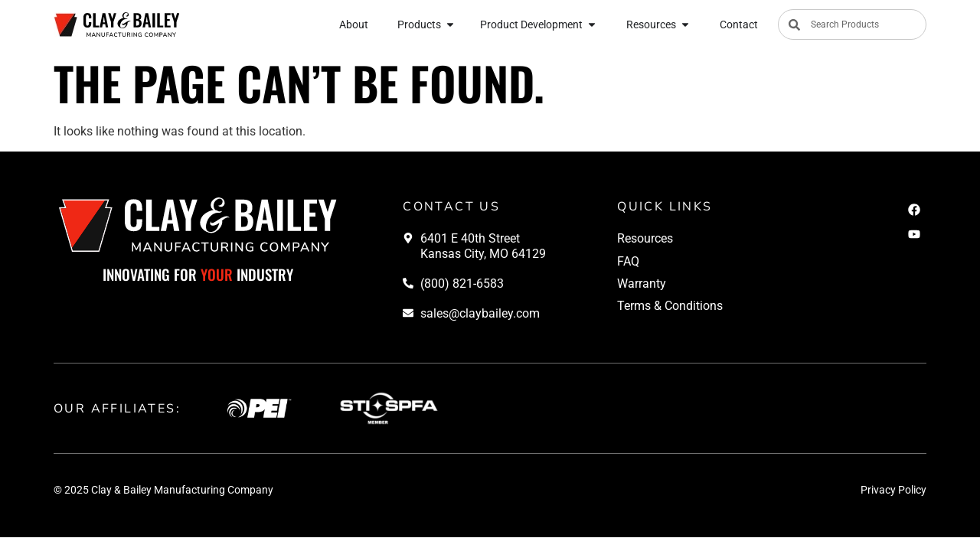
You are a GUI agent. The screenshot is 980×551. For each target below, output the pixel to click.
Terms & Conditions (670, 306)
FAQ (628, 261)
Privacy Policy (893, 490)
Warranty (642, 284)
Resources (645, 238)
